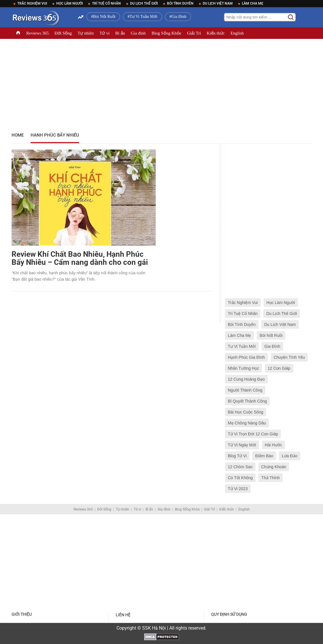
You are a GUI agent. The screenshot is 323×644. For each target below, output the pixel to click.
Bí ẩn (120, 33)
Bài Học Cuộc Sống (246, 412)
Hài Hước (273, 445)
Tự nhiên (86, 33)
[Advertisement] (161, 84)
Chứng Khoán (274, 467)
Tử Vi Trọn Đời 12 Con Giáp (253, 434)
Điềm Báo (264, 456)
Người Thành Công (245, 390)
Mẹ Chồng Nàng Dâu (247, 423)
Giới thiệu (22, 614)
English (237, 33)
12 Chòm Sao (240, 467)
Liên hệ (123, 615)
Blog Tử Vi (237, 456)
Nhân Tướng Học (243, 368)
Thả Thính (271, 478)
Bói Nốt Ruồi (104, 17)
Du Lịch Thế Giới (144, 3)
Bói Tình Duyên (180, 3)
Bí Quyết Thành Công (247, 401)
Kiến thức (216, 33)
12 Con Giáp (279, 368)
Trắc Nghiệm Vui (32, 3)
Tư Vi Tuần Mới (143, 17)
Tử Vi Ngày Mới (242, 445)
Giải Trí (194, 33)
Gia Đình (179, 17)
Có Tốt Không (240, 478)
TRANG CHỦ (18, 33)
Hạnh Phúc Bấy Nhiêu (55, 135)
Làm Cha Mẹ (253, 3)
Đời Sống (63, 33)
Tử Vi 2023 (238, 489)
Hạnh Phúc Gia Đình (246, 357)
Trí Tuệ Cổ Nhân (106, 3)
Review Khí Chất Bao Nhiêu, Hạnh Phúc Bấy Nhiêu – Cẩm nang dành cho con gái (80, 258)
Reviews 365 (37, 33)
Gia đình (138, 33)
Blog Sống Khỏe (166, 33)
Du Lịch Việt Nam (218, 3)
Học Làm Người (70, 3)
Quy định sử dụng (229, 614)
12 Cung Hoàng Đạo (246, 379)
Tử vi (105, 33)
